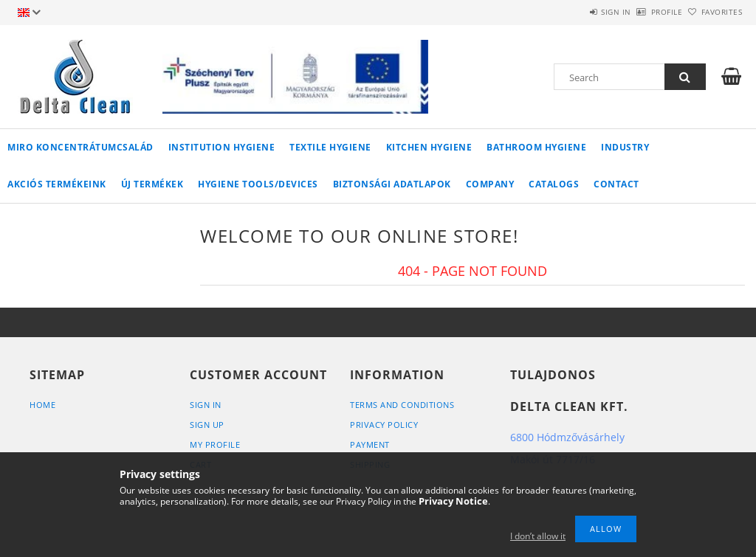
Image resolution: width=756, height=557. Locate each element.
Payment (370, 444)
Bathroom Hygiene (536, 147)
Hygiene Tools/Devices (258, 184)
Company (490, 184)
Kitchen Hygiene (429, 147)
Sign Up (207, 425)
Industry (625, 147)
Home (42, 405)
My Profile (215, 444)
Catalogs (554, 184)
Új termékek (152, 184)
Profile (642, 12)
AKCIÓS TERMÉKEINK (57, 184)
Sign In (206, 405)
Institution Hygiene (222, 147)
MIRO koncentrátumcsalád (80, 147)
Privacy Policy (384, 425)
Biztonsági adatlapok (392, 184)
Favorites (713, 12)
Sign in (575, 12)
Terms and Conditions (402, 405)
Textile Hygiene (330, 147)
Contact (616, 184)
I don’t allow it (538, 536)
